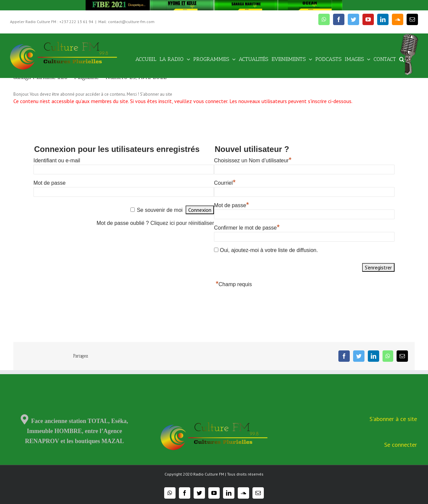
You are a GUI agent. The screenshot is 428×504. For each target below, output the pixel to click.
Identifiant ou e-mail (57, 160)
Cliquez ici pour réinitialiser (182, 223)
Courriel (225, 183)
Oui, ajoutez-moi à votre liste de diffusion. (266, 250)
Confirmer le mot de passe (247, 228)
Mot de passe (49, 183)
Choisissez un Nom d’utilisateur (253, 160)
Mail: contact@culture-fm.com (126, 22)
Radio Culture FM (209, 474)
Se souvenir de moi (160, 210)
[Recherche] (402, 59)
